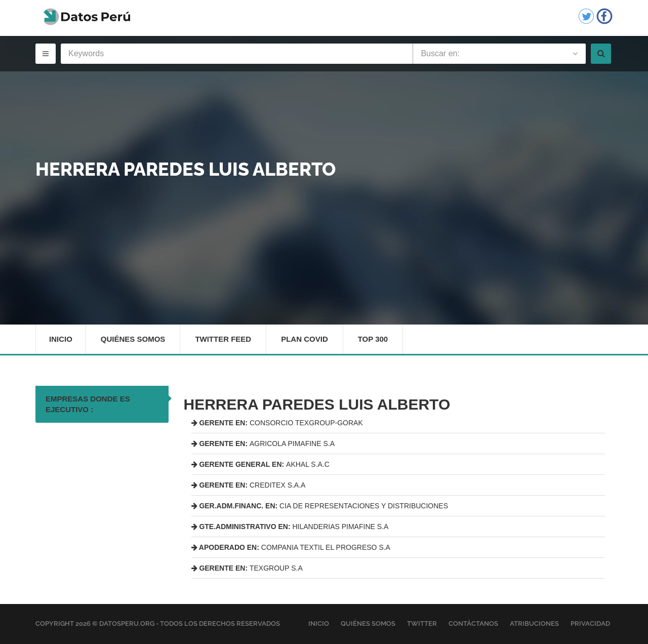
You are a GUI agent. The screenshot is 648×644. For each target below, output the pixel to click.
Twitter (422, 623)
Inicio (61, 339)
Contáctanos (473, 623)
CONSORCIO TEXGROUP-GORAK (277, 423)
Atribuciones (534, 623)
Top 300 (373, 339)
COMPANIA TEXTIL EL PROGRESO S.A (291, 547)
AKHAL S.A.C (260, 464)
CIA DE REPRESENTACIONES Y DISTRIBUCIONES (320, 506)
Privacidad (590, 623)
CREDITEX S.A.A (249, 485)
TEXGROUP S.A (247, 568)
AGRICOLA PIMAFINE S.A (263, 444)
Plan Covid (305, 339)
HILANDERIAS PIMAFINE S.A (290, 527)
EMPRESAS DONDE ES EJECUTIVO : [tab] (88, 404)
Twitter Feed (223, 339)
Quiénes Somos (133, 339)
